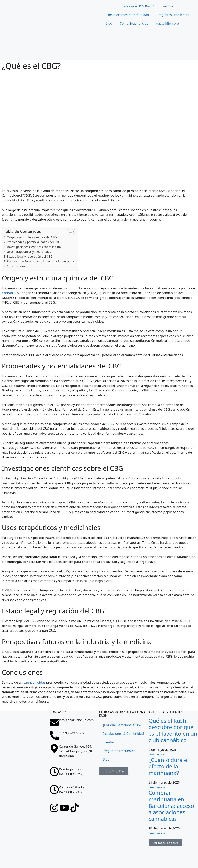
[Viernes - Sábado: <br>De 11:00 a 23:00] (54, 790)
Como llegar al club (134, 23)
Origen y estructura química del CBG (32, 237)
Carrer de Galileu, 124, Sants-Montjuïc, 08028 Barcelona (76, 751)
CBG (111, 424)
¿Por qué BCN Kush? (139, 6)
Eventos (167, 6)
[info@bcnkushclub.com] (54, 722)
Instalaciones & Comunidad (128, 15)
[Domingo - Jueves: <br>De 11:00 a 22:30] (54, 772)
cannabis (9, 293)
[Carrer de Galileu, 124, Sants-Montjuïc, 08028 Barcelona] (25, 792)
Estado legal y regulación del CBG (30, 257)
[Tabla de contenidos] (70, 232)
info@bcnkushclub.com (76, 720)
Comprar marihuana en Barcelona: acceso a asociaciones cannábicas (171, 806)
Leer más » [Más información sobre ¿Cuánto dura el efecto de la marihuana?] (157, 787)
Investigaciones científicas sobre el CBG (34, 247)
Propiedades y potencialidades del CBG (34, 242)
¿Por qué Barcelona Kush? (122, 725)
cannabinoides (34, 682)
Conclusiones (16, 266)
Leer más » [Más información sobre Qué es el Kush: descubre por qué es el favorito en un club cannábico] (157, 754)
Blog (109, 23)
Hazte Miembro (167, 23)
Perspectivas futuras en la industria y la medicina (40, 261)
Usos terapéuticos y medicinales (29, 252)
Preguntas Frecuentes (173, 15)
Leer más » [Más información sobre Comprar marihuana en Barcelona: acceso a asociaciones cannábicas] (157, 833)
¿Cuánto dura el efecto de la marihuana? (169, 766)
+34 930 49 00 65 (71, 733)
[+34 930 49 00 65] (54, 735)
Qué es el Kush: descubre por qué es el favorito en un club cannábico (173, 730)
